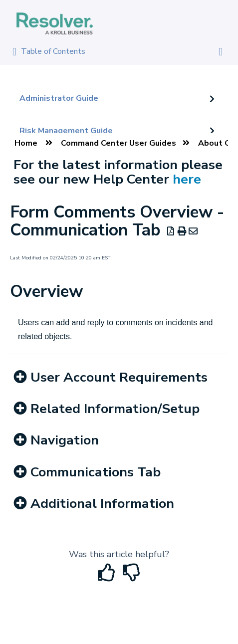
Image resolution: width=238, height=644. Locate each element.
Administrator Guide (59, 98)
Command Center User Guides (119, 143)
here (187, 179)
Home (26, 143)
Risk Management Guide (66, 131)
